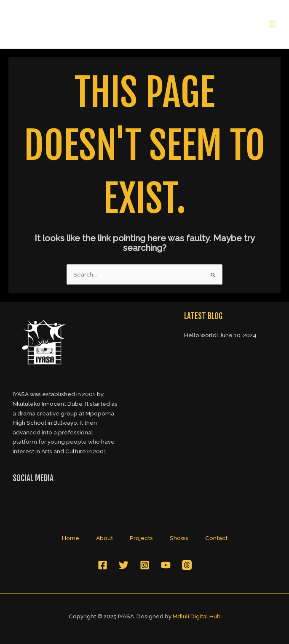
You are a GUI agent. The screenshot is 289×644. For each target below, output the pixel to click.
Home (71, 538)
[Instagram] (145, 565)
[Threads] (187, 565)
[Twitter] (124, 565)
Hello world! (201, 335)
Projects (141, 538)
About (104, 538)
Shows (179, 538)
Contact (216, 538)
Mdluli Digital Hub (197, 616)
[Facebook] (103, 565)
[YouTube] (166, 565)
